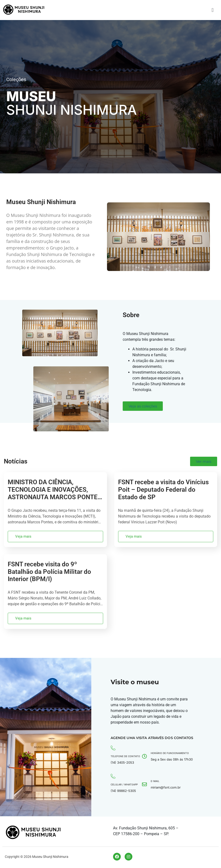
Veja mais (23, 536)
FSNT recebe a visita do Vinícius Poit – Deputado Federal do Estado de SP (163, 490)
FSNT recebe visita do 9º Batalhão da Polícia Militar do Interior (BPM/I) (49, 572)
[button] (212, 10)
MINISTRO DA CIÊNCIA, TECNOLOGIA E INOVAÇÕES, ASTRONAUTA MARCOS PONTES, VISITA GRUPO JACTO (55, 493)
